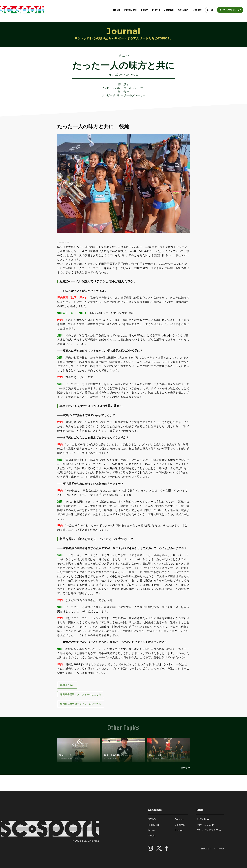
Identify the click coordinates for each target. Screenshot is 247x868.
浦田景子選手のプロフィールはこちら (81, 694)
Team (143, 11)
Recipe (196, 11)
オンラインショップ (227, 11)
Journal (168, 11)
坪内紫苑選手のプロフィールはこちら (81, 704)
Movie (155, 11)
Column (182, 11)
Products (129, 11)
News (116, 11)
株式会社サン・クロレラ (213, 849)
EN (208, 11)
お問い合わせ (205, 825)
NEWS (152, 819)
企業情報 (203, 819)
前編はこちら (67, 685)
